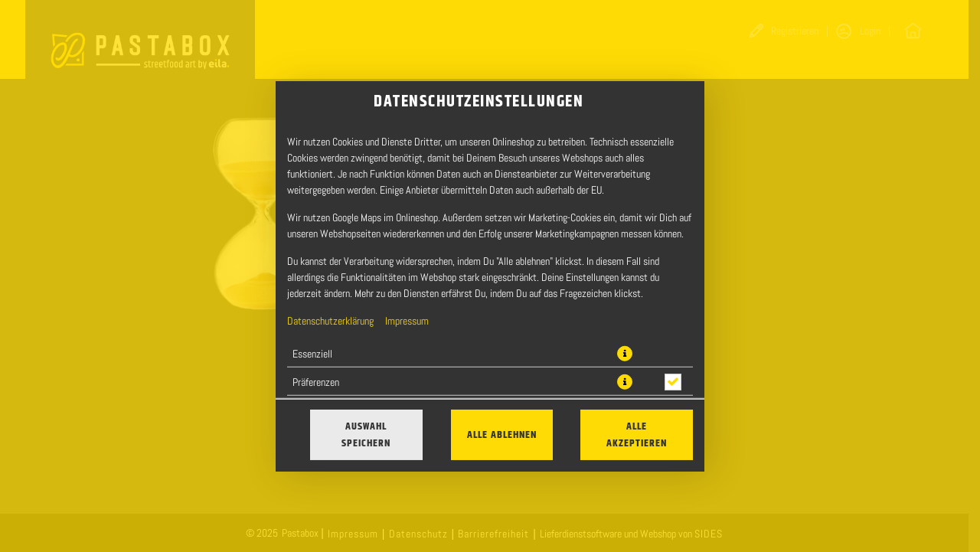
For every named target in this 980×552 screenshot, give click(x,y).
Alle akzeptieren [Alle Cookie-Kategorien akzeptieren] (637, 435)
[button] (625, 353)
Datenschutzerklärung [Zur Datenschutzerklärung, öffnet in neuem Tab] (330, 320)
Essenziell (312, 353)
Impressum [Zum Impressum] (407, 320)
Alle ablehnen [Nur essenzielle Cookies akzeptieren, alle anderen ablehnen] (502, 435)
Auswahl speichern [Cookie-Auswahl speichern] (366, 435)
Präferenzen (316, 381)
